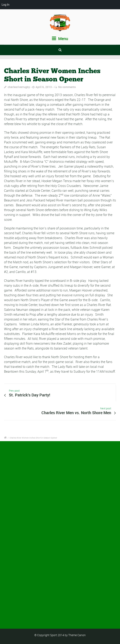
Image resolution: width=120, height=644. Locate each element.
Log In (5, 5)
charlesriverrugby (19, 87)
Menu (60, 39)
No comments (67, 87)
